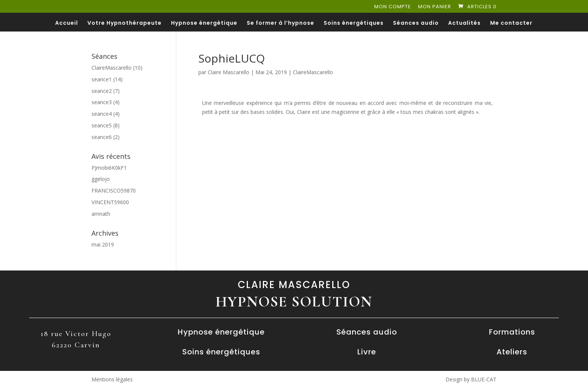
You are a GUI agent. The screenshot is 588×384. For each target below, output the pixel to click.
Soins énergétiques (354, 23)
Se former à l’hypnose (280, 23)
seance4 (102, 114)
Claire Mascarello (229, 72)
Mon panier (435, 7)
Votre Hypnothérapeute (124, 23)
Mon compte (393, 7)
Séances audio (416, 23)
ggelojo (101, 179)
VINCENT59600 (110, 202)
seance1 (102, 79)
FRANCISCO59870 (114, 191)
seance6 (102, 137)
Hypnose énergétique (204, 23)
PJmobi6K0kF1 (109, 168)
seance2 (102, 91)
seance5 (102, 125)
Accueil (67, 23)
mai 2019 (103, 244)
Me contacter (511, 23)
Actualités (464, 23)
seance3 (102, 102)
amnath (101, 214)
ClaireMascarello (313, 72)
